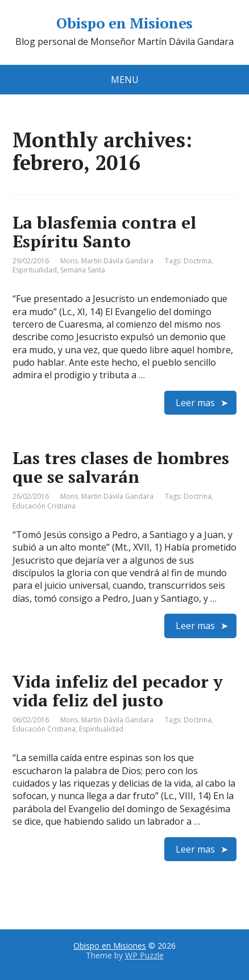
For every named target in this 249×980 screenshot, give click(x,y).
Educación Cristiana (44, 506)
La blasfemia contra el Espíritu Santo (104, 232)
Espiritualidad (35, 270)
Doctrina (198, 261)
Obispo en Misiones (125, 23)
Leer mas (195, 403)
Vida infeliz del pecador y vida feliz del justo (118, 691)
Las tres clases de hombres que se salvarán (121, 467)
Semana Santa (83, 270)
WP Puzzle (144, 955)
